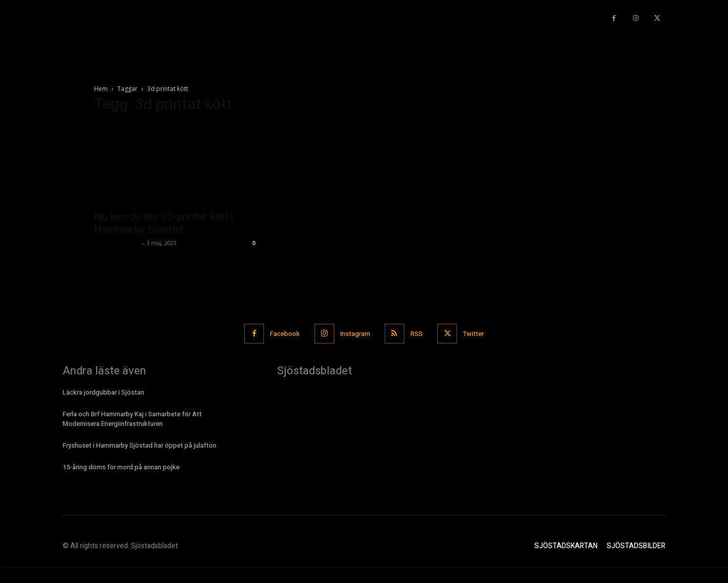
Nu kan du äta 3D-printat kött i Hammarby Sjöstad (164, 223)
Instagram (355, 334)
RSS (417, 334)
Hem (101, 89)
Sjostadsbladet (117, 243)
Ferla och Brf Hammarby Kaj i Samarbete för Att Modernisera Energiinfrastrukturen (132, 419)
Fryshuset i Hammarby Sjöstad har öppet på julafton (140, 445)
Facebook (284, 334)
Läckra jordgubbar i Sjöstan (103, 392)
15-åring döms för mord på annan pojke (121, 467)
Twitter (474, 334)
